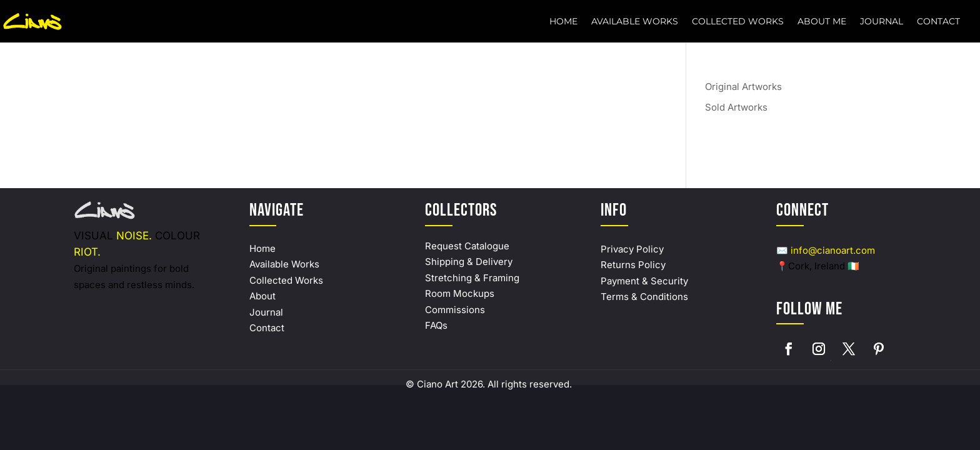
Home (563, 22)
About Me (822, 22)
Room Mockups (460, 293)
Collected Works (738, 22)
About (262, 296)
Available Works (635, 22)
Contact (938, 22)
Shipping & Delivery (469, 262)
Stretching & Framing (472, 278)
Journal (882, 22)
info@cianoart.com (833, 250)
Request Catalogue (467, 246)
